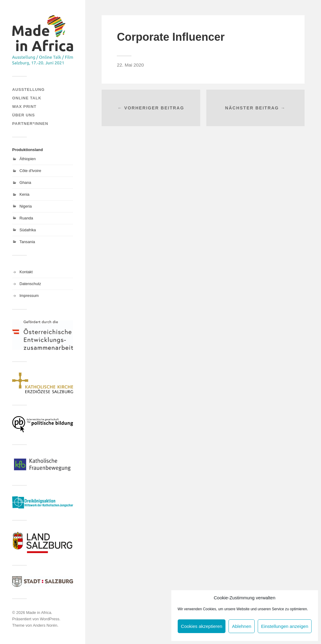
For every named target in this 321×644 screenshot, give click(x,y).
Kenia (24, 194)
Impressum (29, 296)
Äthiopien (28, 159)
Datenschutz (30, 284)
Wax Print (24, 107)
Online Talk (27, 98)
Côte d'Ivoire (30, 171)
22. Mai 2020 (130, 65)
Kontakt (26, 272)
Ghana (25, 183)
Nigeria (26, 206)
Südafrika (28, 230)
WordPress (50, 619)
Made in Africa (39, 613)
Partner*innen (30, 124)
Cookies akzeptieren (202, 626)
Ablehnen (241, 626)
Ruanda (26, 218)
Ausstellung (28, 90)
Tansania (27, 242)
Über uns (24, 115)
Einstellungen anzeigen (285, 626)
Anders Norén (45, 625)
